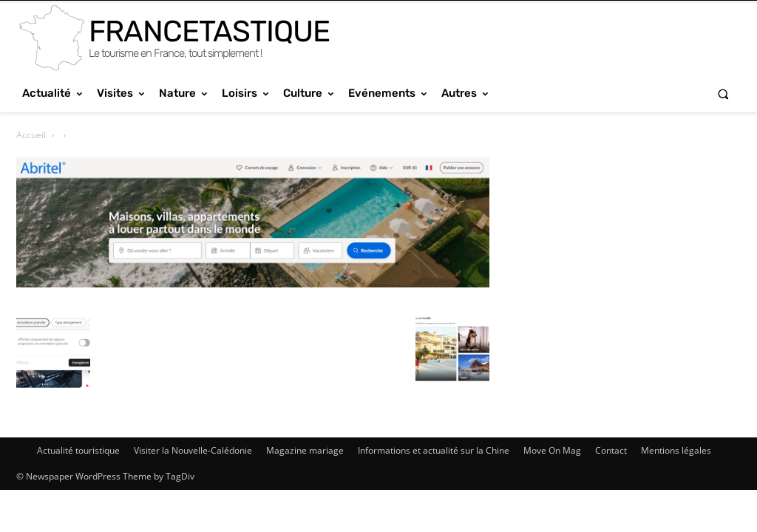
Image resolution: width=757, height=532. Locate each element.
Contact (611, 450)
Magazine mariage (305, 450)
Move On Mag (552, 450)
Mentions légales (676, 450)
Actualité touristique (78, 450)
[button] (723, 93)
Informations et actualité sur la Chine (434, 450)
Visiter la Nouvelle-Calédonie (193, 450)
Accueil (31, 135)
